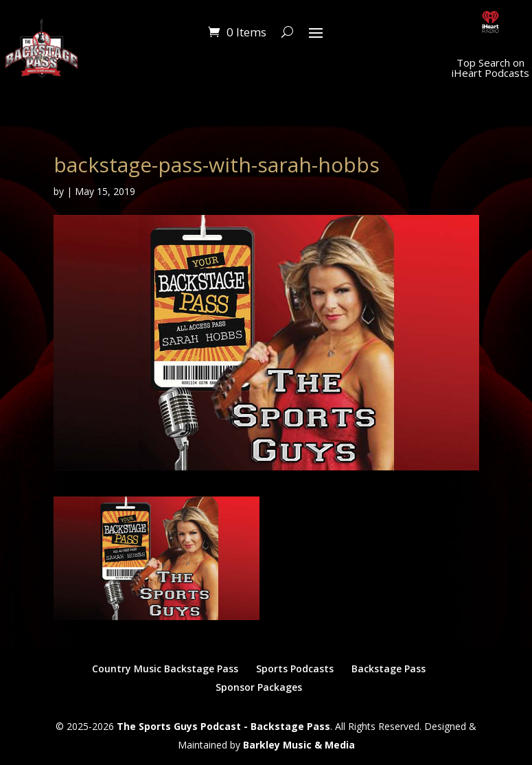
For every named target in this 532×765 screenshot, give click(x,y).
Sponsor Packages (259, 687)
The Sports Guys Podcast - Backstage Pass (223, 726)
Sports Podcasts (295, 669)
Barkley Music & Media (299, 745)
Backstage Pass (389, 669)
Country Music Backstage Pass (165, 669)
